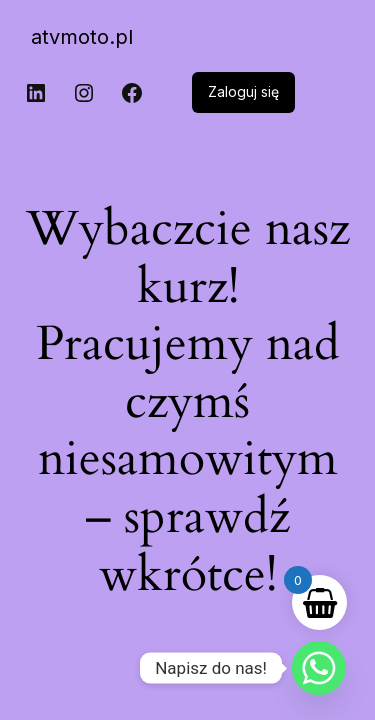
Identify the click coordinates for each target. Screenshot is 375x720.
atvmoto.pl (82, 37)
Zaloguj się (243, 91)
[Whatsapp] (319, 668)
